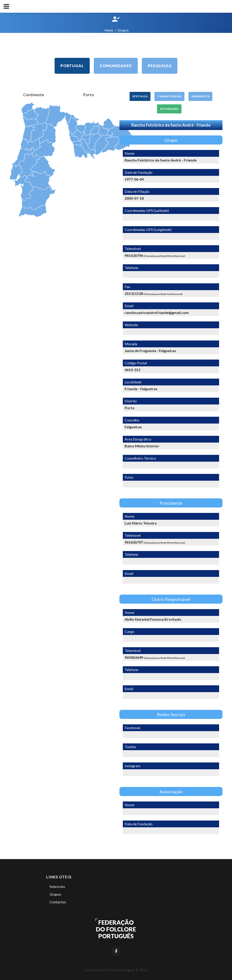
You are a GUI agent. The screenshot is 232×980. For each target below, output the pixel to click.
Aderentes (200, 96)
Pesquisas (160, 66)
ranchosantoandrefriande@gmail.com (157, 312)
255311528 (134, 293)
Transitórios (169, 96)
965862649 (134, 657)
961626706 (134, 255)
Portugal (72, 66)
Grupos (55, 894)
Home (109, 30)
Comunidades (116, 66)
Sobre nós (57, 886)
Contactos (58, 902)
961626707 (134, 542)
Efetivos (140, 96)
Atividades (169, 109)
